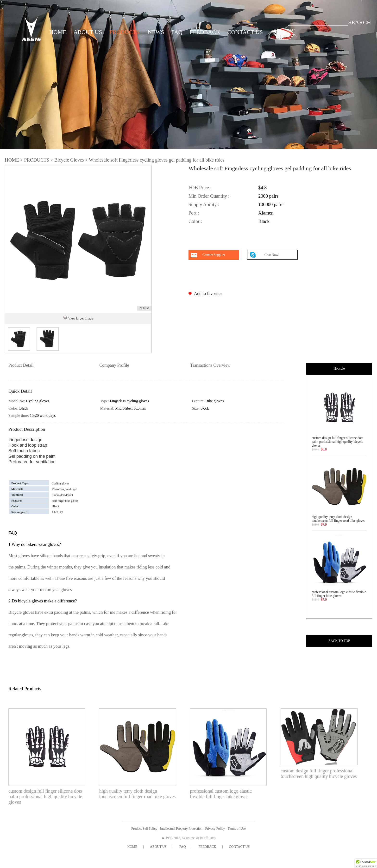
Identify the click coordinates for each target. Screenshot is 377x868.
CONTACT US (245, 32)
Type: (105, 401)
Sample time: (19, 415)
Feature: (199, 401)
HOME (58, 32)
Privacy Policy (215, 829)
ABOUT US (88, 32)
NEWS (156, 32)
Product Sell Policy (144, 829)
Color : (195, 221)
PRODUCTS (124, 32)
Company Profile (114, 365)
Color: (14, 408)
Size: (196, 408)
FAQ (177, 32)
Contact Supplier (214, 255)
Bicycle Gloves (69, 160)
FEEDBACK (205, 32)
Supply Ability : (204, 204)
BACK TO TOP (339, 641)
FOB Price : (200, 188)
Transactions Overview (210, 365)
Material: (108, 408)
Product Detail (21, 365)
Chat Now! (272, 255)
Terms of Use (237, 829)
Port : (194, 213)
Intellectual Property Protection (181, 829)
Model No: (17, 401)
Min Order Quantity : (209, 196)
